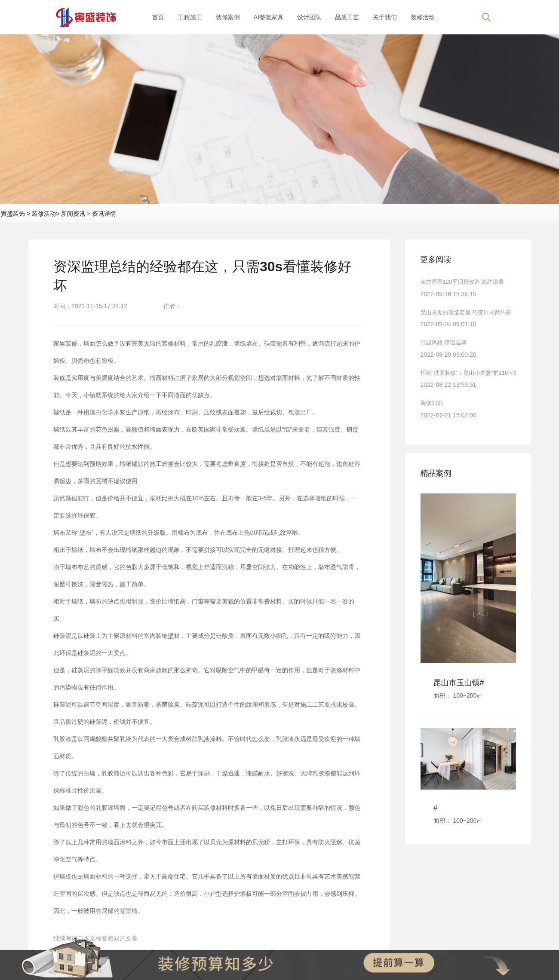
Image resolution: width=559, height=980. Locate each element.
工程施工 (190, 17)
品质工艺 (347, 17)
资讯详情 (104, 214)
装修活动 (423, 17)
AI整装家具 (269, 17)
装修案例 (228, 17)
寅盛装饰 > (15, 214)
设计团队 (309, 17)
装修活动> (46, 214)
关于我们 (385, 17)
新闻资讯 (73, 214)
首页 (158, 17)
